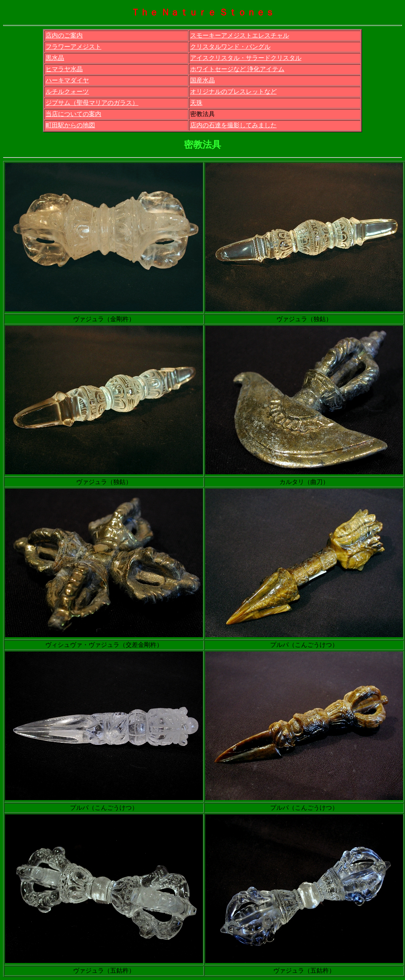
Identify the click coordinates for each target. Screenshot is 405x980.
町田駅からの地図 (70, 125)
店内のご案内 (64, 35)
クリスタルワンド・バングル (230, 47)
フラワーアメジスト (73, 47)
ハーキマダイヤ (67, 80)
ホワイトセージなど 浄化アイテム (237, 69)
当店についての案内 (73, 114)
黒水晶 (55, 58)
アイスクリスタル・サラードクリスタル (246, 58)
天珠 (196, 103)
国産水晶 (202, 80)
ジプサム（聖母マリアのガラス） (92, 103)
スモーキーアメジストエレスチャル (240, 35)
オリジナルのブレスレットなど (233, 92)
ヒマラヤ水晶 (64, 69)
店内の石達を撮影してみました (233, 125)
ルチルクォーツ (67, 92)
